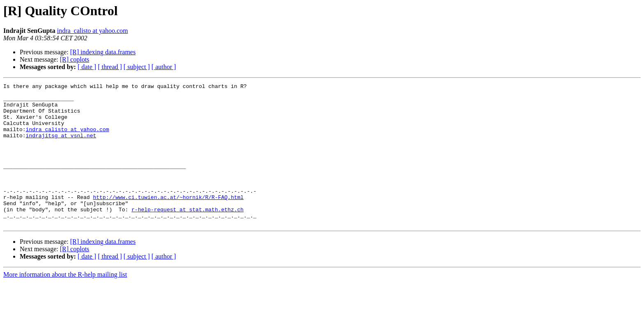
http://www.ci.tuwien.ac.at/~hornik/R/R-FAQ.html (168, 220)
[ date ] (87, 67)
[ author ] (164, 67)
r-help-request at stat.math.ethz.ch (187, 235)
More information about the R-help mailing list (65, 303)
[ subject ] (137, 67)
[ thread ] (110, 67)
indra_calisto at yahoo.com (93, 31)
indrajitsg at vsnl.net (61, 146)
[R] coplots (75, 59)
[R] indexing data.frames (103, 52)
